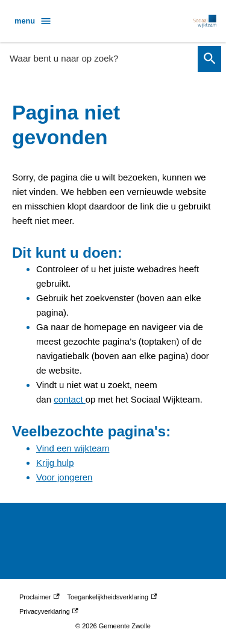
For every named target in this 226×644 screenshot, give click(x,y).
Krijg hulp (55, 463)
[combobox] (100, 58)
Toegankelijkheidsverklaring (112, 597)
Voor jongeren (64, 477)
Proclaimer (39, 597)
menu (33, 21)
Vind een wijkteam (73, 448)
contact (70, 399)
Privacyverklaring (49, 611)
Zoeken (208, 59)
